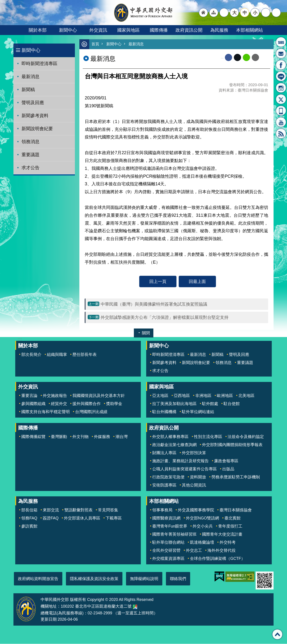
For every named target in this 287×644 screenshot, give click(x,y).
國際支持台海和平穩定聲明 (46, 412)
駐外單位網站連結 (198, 412)
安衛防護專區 (164, 485)
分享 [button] (266, 13)
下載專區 (114, 518)
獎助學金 (114, 404)
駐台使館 (232, 404)
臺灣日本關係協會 (236, 510)
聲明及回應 (33, 103)
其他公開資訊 (194, 485)
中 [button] (245, 13)
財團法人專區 (164, 453)
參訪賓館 (29, 526)
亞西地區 (182, 396)
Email (255, 58)
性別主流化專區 (208, 437)
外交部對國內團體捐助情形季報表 (232, 445)
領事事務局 (162, 510)
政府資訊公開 (189, 30)
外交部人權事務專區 (170, 437)
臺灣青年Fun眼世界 (170, 526)
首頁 (95, 44)
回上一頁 (158, 282)
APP (281, 111)
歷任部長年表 (85, 355)
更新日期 (49, 620)
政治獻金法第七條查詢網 (174, 445)
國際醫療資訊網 (166, 518)
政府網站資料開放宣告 (38, 579)
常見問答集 (108, 510)
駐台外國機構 (164, 412)
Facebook (228, 58)
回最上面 (197, 282)
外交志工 (194, 551)
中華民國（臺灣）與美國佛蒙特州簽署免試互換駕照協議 (154, 304)
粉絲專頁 (281, 65)
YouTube (281, 122)
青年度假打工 (230, 526)
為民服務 (219, 30)
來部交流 (51, 510)
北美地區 (246, 396)
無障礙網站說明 (144, 579)
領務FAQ (29, 518)
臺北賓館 (233, 518)
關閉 (146, 333)
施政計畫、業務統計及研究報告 (180, 461)
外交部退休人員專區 (82, 518)
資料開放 (198, 477)
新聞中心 (68, 30)
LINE (281, 76)
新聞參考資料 (35, 116)
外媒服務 (102, 437)
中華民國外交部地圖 (135, 607)
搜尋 (276, 13)
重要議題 (30, 155)
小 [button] (255, 13)
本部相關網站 (250, 30)
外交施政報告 (55, 396)
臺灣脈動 (59, 437)
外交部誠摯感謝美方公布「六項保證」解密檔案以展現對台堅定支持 (165, 318)
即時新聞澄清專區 (39, 64)
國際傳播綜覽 (33, 437)
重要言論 (29, 396)
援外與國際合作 (87, 404)
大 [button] (234, 13)
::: (16, 46)
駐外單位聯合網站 (168, 543)
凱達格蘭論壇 (202, 543)
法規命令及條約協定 (246, 437)
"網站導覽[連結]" (214, 13)
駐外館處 (210, 404)
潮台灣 (122, 437)
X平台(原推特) (281, 99)
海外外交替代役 (222, 551)
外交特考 (228, 543)
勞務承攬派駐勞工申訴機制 (236, 477)
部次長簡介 (31, 355)
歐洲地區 (225, 396)
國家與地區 (128, 30)
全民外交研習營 (166, 551)
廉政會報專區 (226, 461)
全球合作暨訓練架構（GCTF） (217, 559)
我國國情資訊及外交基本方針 (99, 396)
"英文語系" (224, 13)
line (246, 58)
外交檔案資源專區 (168, 559)
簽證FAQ (51, 518)
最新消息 (30, 77)
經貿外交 (59, 404)
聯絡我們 (178, 579)
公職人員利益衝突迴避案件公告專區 (185, 469)
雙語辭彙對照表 (78, 510)
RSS (281, 134)
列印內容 (265, 58)
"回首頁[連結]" (203, 13)
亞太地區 (160, 396)
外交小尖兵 (203, 526)
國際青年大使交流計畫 (222, 534)
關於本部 (38, 30)
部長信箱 (281, 53)
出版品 (228, 469)
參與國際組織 (33, 404)
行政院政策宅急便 (168, 477)
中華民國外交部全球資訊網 (143, 13)
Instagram (281, 88)
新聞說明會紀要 (37, 129)
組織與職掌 (57, 355)
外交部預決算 (194, 453)
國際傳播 (159, 30)
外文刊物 (80, 437)
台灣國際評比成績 (91, 412)
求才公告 (30, 168)
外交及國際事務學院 (196, 510)
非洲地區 (203, 396)
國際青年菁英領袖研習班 (174, 534)
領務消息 (30, 142)
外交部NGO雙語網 (202, 518)
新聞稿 (28, 90)
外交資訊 (98, 30)
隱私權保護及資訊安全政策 (94, 579)
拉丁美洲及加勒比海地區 (174, 404)
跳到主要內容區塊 (2, 2)
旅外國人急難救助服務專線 (281, 42)
